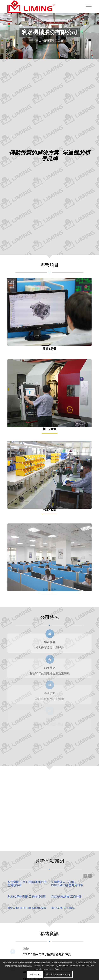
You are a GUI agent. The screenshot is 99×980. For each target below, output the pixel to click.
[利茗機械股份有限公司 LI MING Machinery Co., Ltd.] (41, 6)
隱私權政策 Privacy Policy (58, 974)
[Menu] (87, 6)
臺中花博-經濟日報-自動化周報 (27, 908)
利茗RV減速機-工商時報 (66, 897)
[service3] (50, 503)
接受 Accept (35, 974)
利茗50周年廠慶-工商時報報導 (27, 897)
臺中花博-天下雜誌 (63, 908)
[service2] (50, 411)
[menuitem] (87, 6)
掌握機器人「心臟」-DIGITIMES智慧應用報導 (67, 884)
